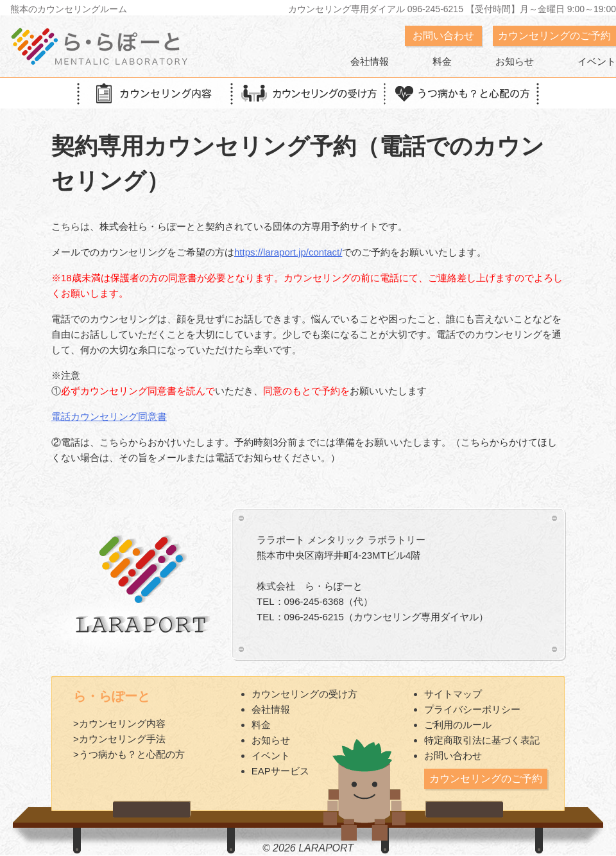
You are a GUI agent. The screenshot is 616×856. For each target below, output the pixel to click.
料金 (442, 61)
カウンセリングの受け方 (304, 694)
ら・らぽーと (112, 696)
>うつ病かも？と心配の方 (129, 754)
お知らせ (515, 61)
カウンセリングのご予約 (554, 36)
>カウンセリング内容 (119, 723)
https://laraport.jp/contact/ (288, 252)
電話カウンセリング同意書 (109, 416)
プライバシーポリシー (472, 709)
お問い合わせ (443, 36)
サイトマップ (453, 694)
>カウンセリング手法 (119, 739)
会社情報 (370, 61)
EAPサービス (280, 771)
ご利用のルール (458, 725)
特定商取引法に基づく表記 (482, 740)
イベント (597, 61)
